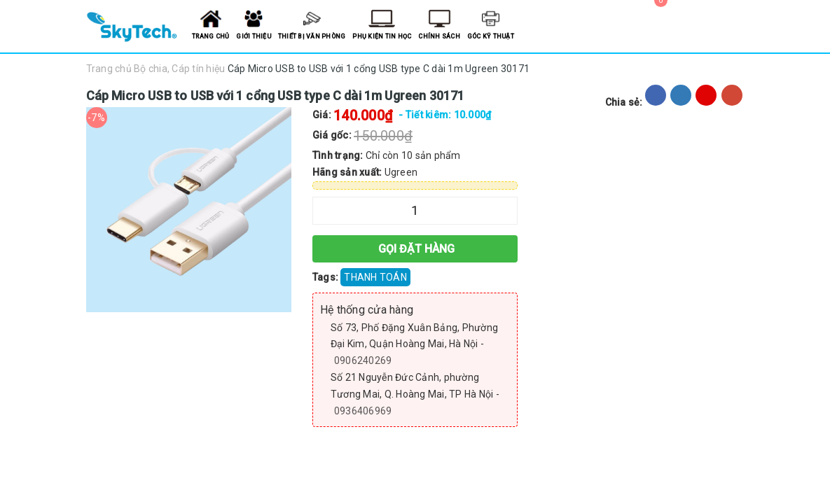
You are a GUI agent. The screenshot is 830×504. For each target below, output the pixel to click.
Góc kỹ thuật (491, 36)
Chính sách (439, 36)
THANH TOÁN (375, 277)
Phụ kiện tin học (382, 36)
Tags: (327, 277)
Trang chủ (210, 36)
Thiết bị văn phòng (312, 36)
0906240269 (363, 360)
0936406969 (363, 411)
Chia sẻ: (624, 102)
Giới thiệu (254, 36)
